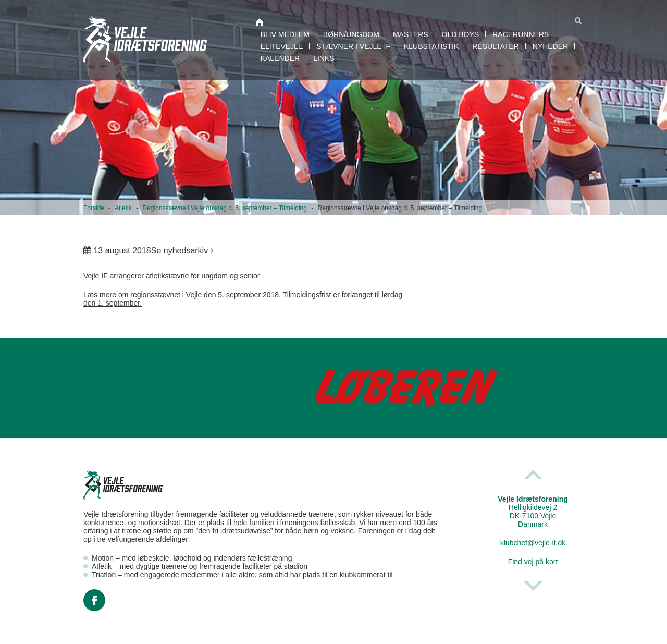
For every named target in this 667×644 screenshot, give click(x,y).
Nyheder (550, 46)
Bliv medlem (285, 34)
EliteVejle (282, 46)
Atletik (123, 208)
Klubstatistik (431, 46)
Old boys (461, 34)
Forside (94, 208)
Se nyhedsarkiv (182, 251)
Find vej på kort (533, 562)
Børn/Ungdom (351, 34)
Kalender (280, 58)
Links (324, 58)
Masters (411, 34)
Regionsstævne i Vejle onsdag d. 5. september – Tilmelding (225, 208)
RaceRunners (521, 34)
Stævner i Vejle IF (353, 46)
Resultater (495, 46)
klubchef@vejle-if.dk (533, 543)
